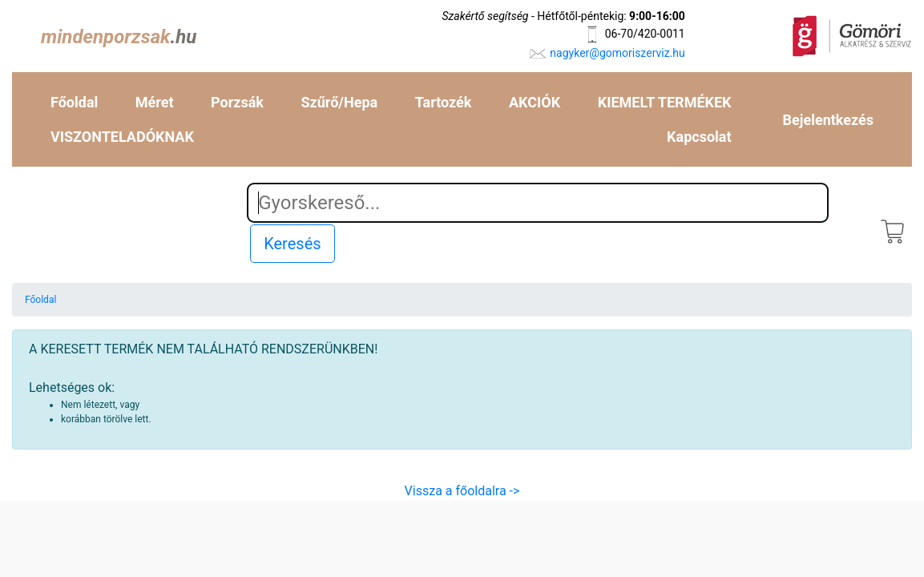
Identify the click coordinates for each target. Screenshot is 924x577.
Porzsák (237, 102)
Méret (155, 102)
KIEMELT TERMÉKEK (665, 102)
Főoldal (74, 102)
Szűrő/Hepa (340, 102)
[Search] (537, 203)
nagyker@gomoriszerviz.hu (617, 53)
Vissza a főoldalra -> (462, 491)
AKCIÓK (535, 102)
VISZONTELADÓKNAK (122, 137)
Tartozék (444, 102)
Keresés (292, 244)
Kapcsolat (699, 137)
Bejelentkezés (828, 120)
